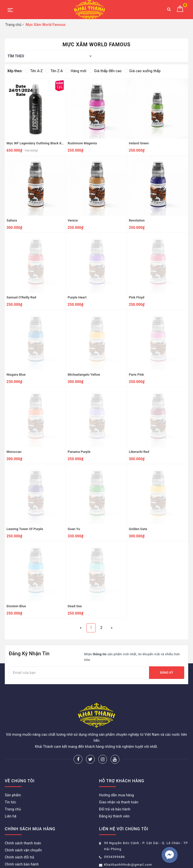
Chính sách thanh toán (23, 818)
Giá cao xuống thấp (142, 71)
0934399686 (114, 832)
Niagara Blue (16, 375)
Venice (73, 220)
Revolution (137, 220)
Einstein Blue (16, 606)
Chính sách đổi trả (19, 832)
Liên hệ (11, 791)
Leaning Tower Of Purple (25, 529)
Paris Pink (136, 375)
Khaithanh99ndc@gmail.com (128, 839)
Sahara (12, 220)
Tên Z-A (54, 71)
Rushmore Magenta (82, 143)
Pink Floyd (137, 297)
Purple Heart (77, 297)
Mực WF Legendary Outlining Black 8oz (36, 143)
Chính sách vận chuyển (23, 825)
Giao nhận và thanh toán (119, 777)
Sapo (145, 857)
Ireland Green (139, 143)
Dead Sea (75, 606)
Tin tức (10, 777)
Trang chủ (13, 784)
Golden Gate (138, 529)
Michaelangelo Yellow (84, 375)
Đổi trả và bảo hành (115, 784)
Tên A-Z (34, 71)
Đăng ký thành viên (114, 791)
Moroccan (14, 452)
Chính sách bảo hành (22, 839)
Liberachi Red (139, 452)
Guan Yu (74, 529)
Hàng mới (76, 71)
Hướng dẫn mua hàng (116, 770)
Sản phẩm (13, 770)
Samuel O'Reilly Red (21, 297)
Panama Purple (79, 452)
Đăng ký (167, 673)
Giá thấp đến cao (105, 71)
